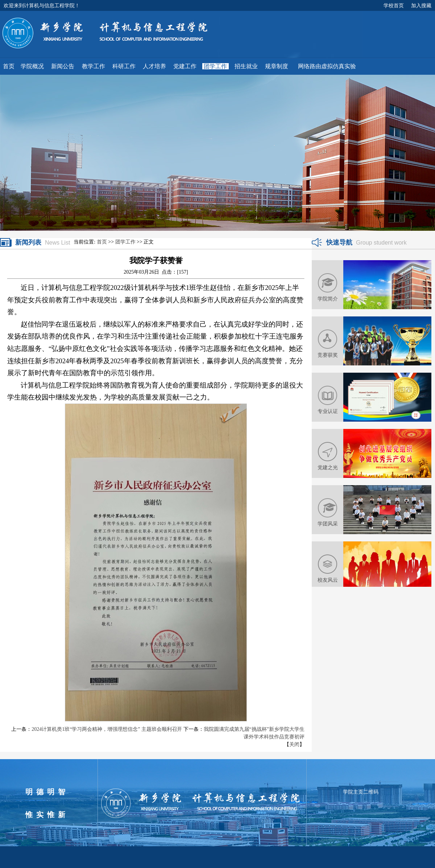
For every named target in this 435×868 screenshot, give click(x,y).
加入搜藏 (421, 5)
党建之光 (328, 467)
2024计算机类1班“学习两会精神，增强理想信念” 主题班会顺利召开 (107, 729)
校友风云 (328, 580)
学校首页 (394, 5)
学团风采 (328, 524)
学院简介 (328, 299)
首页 (102, 242)
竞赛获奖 (328, 355)
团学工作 (125, 242)
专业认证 (328, 411)
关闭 (294, 744)
